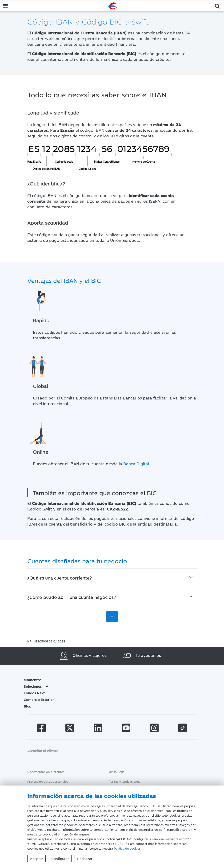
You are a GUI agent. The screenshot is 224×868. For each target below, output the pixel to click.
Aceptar (36, 858)
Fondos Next (34, 693)
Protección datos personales (48, 781)
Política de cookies (127, 848)
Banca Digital (136, 464)
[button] (217, 6)
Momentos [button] (33, 680)
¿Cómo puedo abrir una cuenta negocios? (72, 597)
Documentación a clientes (46, 772)
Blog (28, 706)
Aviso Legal (117, 772)
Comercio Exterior (39, 699)
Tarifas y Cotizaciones (125, 781)
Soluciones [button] (36, 686)
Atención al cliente (43, 751)
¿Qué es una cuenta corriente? (60, 578)
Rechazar (85, 858)
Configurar (60, 858)
